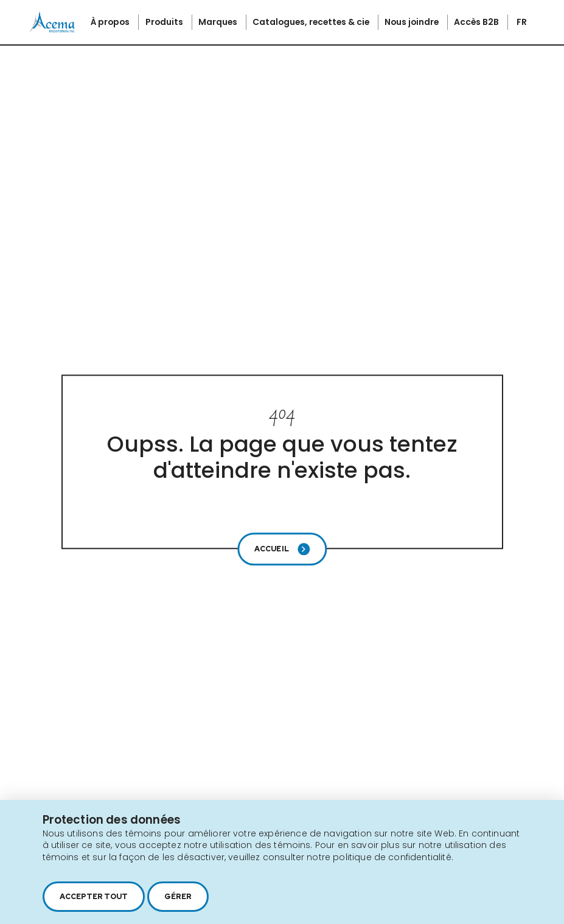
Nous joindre (413, 22)
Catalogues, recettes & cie (312, 22)
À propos (111, 22)
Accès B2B (477, 22)
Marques (219, 22)
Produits (165, 22)
